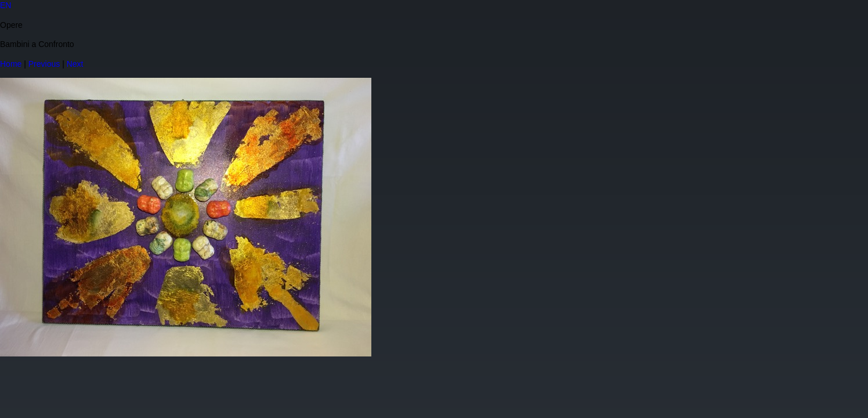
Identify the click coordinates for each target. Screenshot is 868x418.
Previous (44, 64)
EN (6, 5)
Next (75, 64)
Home (11, 64)
